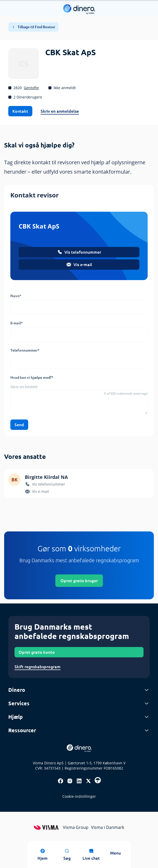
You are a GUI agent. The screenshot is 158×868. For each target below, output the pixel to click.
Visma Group (76, 827)
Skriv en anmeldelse (60, 111)
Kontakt (20, 111)
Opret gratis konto (37, 652)
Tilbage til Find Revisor (33, 27)
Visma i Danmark (108, 827)
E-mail (17, 323)
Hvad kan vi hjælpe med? (32, 378)
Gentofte (31, 88)
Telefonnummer (25, 350)
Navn (16, 296)
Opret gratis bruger (79, 581)
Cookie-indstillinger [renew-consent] (79, 796)
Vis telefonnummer (79, 252)
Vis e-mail (79, 265)
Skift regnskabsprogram (37, 667)
